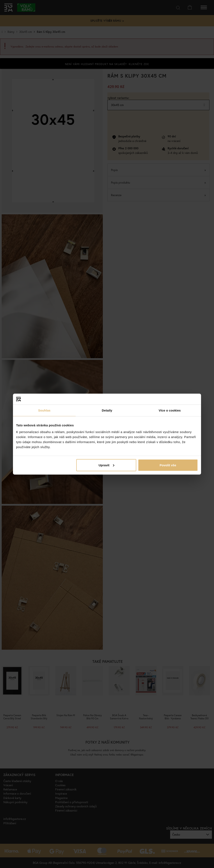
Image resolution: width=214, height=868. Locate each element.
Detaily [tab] (107, 410)
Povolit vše (168, 465)
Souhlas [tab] (44, 410)
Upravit (107, 465)
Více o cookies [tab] (170, 410)
